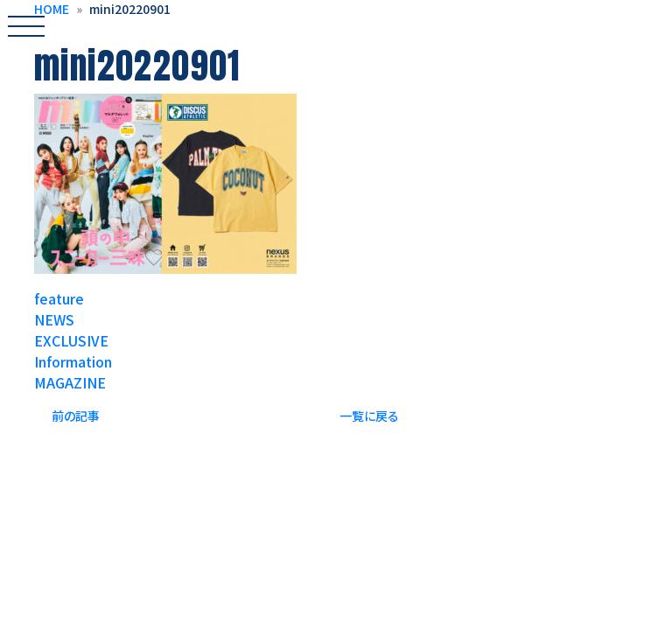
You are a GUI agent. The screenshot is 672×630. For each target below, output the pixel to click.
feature (59, 298)
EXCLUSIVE (71, 340)
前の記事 (76, 416)
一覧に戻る (369, 416)
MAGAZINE (70, 382)
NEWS (54, 319)
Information (73, 361)
